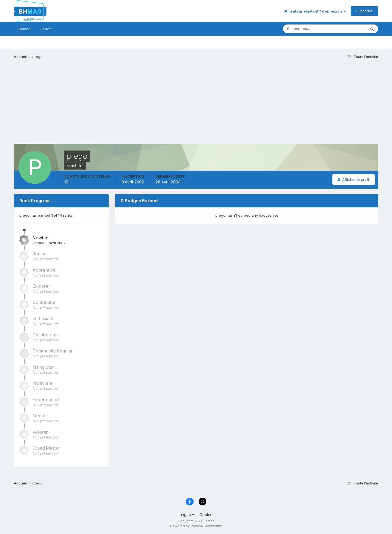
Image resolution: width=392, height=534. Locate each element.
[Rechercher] (302, 29)
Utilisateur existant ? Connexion (315, 11)
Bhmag (25, 29)
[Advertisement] (113, 106)
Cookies (207, 515)
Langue (186, 515)
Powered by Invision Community (196, 526)
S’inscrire (364, 11)
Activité (47, 29)
